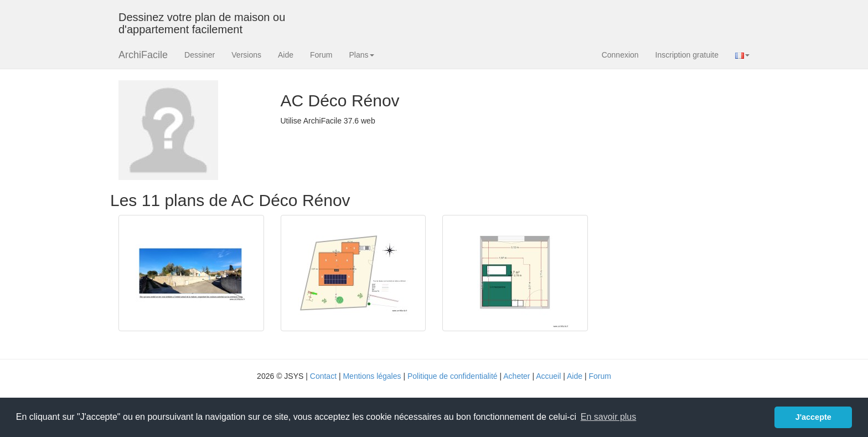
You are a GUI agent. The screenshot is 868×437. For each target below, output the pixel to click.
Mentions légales (372, 376)
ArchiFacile (143, 55)
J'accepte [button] (813, 417)
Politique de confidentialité (453, 376)
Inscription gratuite (687, 55)
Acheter (516, 376)
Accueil (548, 376)
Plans (361, 55)
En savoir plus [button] (609, 417)
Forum (321, 55)
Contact (323, 376)
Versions (246, 55)
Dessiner (200, 55)
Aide (286, 55)
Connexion (620, 55)
